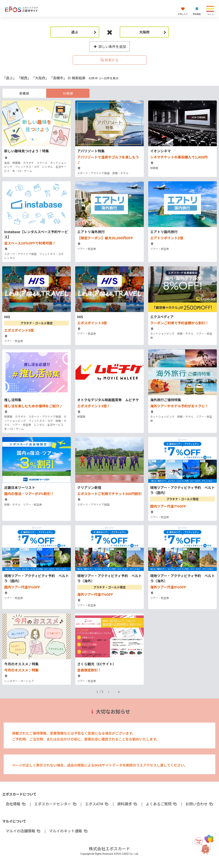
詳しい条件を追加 (109, 46)
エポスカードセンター (56, 804)
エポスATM (97, 804)
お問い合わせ (199, 804)
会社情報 (16, 804)
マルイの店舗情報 (23, 831)
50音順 (68, 93)
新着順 (24, 93)
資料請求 (128, 804)
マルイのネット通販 (68, 831)
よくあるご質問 (162, 804)
